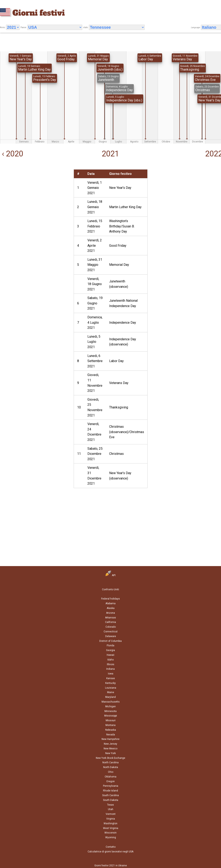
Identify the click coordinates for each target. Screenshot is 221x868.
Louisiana (111, 688)
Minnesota (110, 711)
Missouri (111, 720)
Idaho (110, 660)
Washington (110, 823)
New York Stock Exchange (110, 758)
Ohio (111, 772)
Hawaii (110, 655)
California (110, 622)
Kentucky (110, 683)
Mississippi (111, 716)
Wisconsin (110, 833)
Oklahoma (110, 777)
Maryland (110, 697)
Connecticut (111, 632)
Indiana (110, 669)
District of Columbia (110, 641)
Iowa (111, 674)
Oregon (110, 781)
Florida (110, 646)
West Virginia (111, 828)
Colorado (111, 627)
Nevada (111, 735)
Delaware (111, 636)
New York (110, 753)
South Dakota (111, 800)
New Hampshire (110, 739)
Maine (111, 692)
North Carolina (110, 763)
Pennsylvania (111, 786)
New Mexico (110, 749)
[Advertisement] (35, 198)
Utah (111, 809)
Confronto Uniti (110, 589)
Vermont (111, 814)
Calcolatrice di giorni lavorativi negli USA (110, 852)
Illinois (111, 664)
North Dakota (111, 767)
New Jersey (110, 744)
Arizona (110, 613)
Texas (110, 805)
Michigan (110, 706)
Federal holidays (110, 599)
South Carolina (110, 795)
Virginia (111, 819)
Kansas (111, 678)
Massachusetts (111, 702)
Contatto (111, 847)
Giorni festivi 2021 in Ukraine (111, 866)
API (110, 575)
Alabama (110, 603)
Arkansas (110, 618)
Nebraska (111, 730)
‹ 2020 (12, 154)
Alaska (111, 608)
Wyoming (111, 837)
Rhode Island (110, 791)
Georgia (110, 650)
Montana (110, 725)
